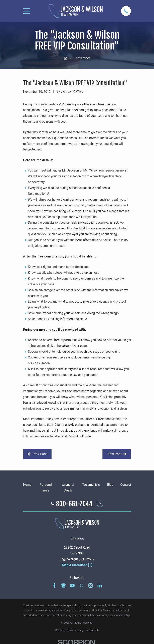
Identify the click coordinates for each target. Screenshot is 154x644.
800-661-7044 (74, 504)
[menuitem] (60, 630)
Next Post (117, 454)
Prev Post (37, 454)
